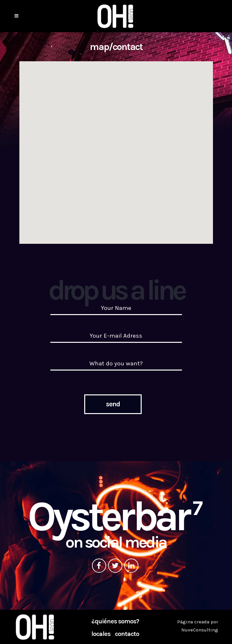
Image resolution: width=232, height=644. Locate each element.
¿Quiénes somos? (115, 621)
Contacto (127, 634)
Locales (101, 634)
